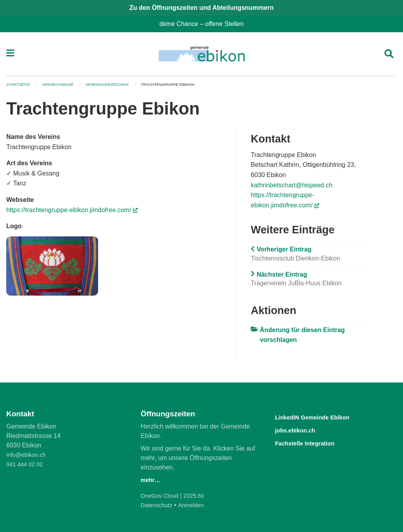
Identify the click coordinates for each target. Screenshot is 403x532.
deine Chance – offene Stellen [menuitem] (205, 24)
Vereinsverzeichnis (115, 87)
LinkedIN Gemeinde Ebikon (324, 417)
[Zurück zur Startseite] (201, 55)
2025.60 (199, 496)
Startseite (19, 87)
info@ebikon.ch (28, 455)
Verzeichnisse (62, 87)
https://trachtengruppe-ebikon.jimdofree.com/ (72, 212)
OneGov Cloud (161, 496)
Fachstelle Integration (314, 442)
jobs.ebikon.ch (301, 429)
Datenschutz (158, 505)
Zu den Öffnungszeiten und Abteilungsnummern (202, 8)
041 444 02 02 (26, 464)
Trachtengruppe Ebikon (181, 87)
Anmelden (196, 505)
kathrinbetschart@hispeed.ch (291, 187)
